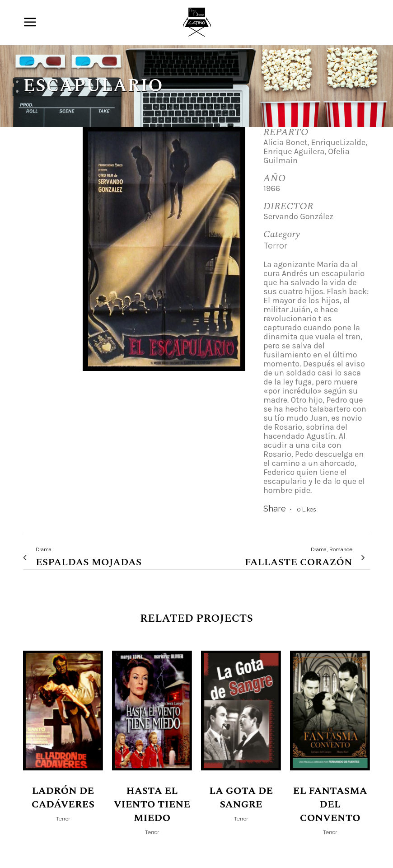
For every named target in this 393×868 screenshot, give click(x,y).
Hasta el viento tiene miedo (152, 805)
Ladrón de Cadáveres (63, 798)
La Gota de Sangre (241, 798)
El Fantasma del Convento (330, 805)
